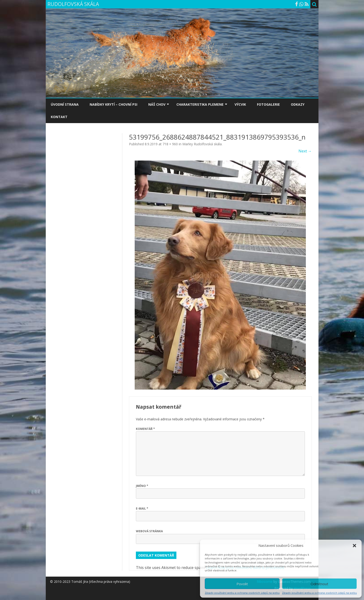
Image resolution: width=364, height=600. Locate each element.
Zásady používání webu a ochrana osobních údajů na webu (242, 593)
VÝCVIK (240, 104)
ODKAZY (298, 104)
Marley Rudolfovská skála (202, 144)
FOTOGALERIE (268, 104)
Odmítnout (319, 584)
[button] (354, 546)
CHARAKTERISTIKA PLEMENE (200, 104)
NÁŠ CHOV (157, 104)
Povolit (242, 584)
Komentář (145, 429)
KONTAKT (59, 117)
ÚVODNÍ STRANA (65, 104)
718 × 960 (170, 144)
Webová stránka (149, 531)
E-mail (142, 509)
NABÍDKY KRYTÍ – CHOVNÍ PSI (113, 104)
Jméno (142, 486)
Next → (305, 151)
